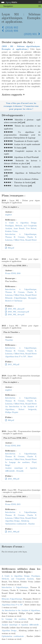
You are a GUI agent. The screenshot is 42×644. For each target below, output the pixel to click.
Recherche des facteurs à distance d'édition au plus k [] (22, 162)
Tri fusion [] (15, 148)
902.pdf (10, 248)
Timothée (9, 340)
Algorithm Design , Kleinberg (17, 521)
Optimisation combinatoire (13, 636)
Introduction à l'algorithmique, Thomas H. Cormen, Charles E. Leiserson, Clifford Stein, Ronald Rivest (21, 237)
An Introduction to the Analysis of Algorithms (21, 610)
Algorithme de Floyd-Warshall (21, 157)
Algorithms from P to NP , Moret (19, 356)
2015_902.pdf (12, 364)
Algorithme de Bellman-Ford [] (22, 174)
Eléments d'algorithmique (12, 599)
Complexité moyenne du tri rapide (22, 152)
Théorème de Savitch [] (20, 182)
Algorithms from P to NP (12, 605)
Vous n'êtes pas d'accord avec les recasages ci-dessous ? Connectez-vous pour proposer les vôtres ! (21, 106)
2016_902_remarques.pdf (17, 312)
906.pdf (10, 420)
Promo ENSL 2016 (13, 273)
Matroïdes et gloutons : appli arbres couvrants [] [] (22, 121)
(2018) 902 (10, 27)
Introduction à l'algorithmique (15, 587)
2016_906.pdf (12, 479)
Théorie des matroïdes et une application (22, 127)
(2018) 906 (10, 31)
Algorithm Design (10, 630)
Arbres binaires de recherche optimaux (22, 168)
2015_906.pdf (12, 532)
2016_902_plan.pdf (15, 309)
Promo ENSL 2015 (13, 504)
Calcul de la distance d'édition (21, 179)
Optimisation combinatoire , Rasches (20, 524)
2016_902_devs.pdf (15, 314)
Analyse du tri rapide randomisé (22, 144)
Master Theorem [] (18, 186)
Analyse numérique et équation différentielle (21, 625)
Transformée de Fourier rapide (21, 141)
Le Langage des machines (14, 619)
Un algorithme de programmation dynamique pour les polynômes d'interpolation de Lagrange (22, 135)
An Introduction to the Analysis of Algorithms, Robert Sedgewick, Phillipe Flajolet (21, 409)
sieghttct (9, 215)
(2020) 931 (32, 34)
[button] (21, 207)
